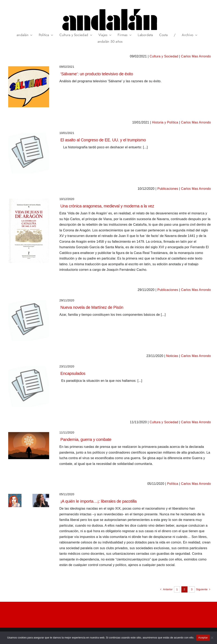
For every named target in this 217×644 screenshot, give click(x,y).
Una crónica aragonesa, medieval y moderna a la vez (107, 206)
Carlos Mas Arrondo (196, 56)
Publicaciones (168, 189)
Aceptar (203, 638)
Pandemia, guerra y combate (86, 439)
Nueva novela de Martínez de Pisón (92, 307)
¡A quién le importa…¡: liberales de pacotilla (99, 501)
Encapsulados (73, 373)
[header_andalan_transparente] (108, 8)
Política (173, 484)
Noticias (172, 356)
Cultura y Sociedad (164, 56)
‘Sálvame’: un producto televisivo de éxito (97, 74)
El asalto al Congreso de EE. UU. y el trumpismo (103, 140)
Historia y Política (165, 122)
